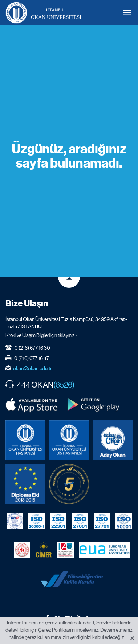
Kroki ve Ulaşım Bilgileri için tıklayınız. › (41, 335)
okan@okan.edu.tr (33, 368)
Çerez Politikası (55, 630)
